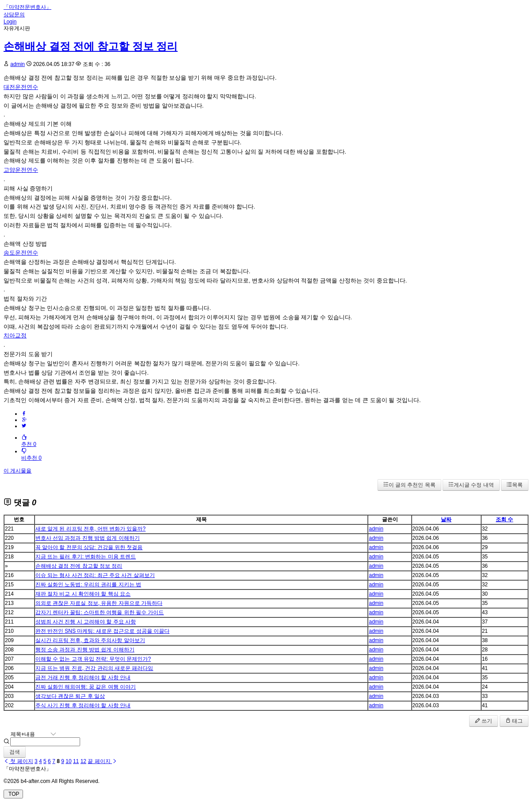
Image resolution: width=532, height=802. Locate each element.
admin (17, 64)
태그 (514, 721)
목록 (515, 485)
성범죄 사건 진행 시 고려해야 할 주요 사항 (86, 622)
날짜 (446, 519)
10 (68, 761)
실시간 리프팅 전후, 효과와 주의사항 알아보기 (90, 640)
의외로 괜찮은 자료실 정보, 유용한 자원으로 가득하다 (99, 603)
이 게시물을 (17, 471)
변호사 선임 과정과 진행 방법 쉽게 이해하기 (88, 538)
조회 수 (504, 519)
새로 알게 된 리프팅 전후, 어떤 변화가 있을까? (91, 529)
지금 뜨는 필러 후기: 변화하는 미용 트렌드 (86, 557)
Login (10, 22)
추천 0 (29, 441)
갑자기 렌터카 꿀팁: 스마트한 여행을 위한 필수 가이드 (100, 612)
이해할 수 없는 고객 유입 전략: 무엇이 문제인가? (93, 659)
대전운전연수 (21, 87)
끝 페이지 (102, 761)
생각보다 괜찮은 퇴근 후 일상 (70, 696)
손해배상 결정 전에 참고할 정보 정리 (91, 46)
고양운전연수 (21, 170)
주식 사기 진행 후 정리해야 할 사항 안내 (83, 705)
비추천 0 (31, 455)
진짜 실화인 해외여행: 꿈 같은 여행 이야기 (86, 687)
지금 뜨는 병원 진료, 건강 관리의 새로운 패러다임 (94, 668)
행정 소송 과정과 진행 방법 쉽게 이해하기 (85, 650)
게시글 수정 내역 (471, 485)
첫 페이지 (18, 761)
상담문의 (14, 15)
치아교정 (15, 335)
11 (76, 761)
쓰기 (484, 721)
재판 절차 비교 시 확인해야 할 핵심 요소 (83, 594)
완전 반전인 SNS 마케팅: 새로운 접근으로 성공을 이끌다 (102, 631)
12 (83, 761)
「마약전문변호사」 (27, 7)
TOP (13, 794)
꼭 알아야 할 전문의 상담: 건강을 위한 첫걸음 (89, 547)
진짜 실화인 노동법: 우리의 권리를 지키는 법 (88, 585)
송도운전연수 (21, 253)
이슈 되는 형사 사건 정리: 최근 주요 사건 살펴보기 (95, 575)
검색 (15, 752)
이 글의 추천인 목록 (409, 485)
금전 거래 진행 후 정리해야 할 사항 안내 (83, 678)
